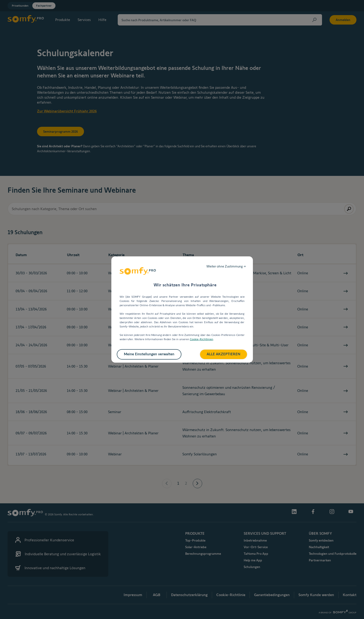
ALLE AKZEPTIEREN (224, 354)
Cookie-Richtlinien (202, 339)
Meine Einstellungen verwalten (149, 354)
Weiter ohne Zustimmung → (226, 266)
